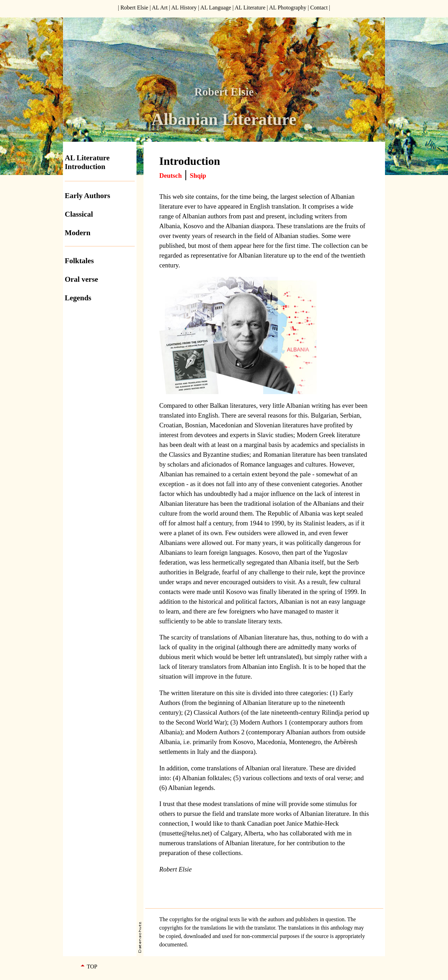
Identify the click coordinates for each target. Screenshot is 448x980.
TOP (92, 967)
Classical (79, 214)
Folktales (79, 261)
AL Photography (288, 8)
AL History (184, 8)
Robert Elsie (134, 8)
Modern (78, 233)
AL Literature (250, 8)
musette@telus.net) (187, 833)
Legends (78, 298)
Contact (319, 8)
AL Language (216, 8)
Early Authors (87, 196)
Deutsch (170, 176)
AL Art (160, 8)
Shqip (198, 176)
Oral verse (81, 279)
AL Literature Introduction (87, 162)
